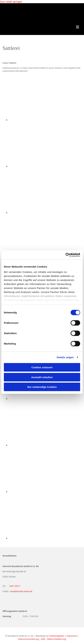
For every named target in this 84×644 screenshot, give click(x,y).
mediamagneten (57, 636)
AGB (43, 639)
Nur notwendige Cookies (42, 387)
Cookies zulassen (42, 367)
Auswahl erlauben (42, 377)
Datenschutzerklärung (28, 639)
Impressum (72, 636)
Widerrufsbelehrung (56, 639)
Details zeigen (65, 357)
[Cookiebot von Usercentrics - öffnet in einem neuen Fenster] (66, 255)
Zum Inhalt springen (11, 2)
